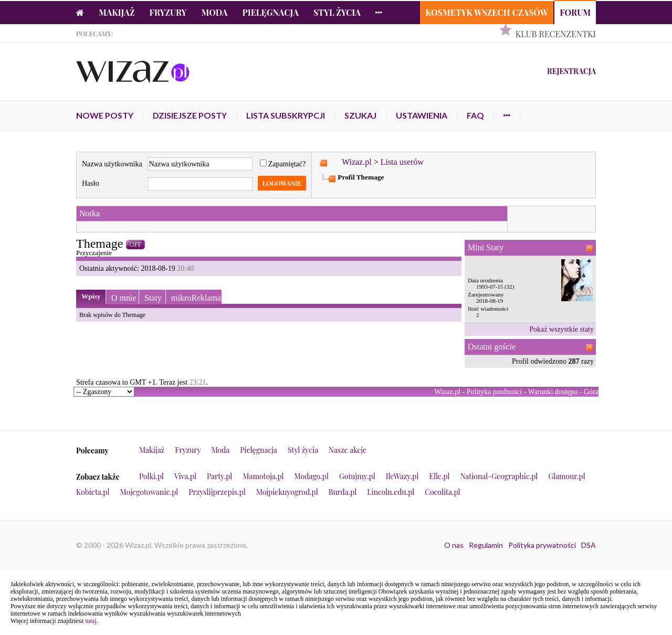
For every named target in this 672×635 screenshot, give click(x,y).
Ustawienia (422, 115)
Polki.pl (151, 476)
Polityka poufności (494, 392)
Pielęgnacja (270, 12)
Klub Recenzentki (556, 34)
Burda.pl (343, 492)
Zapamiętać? (283, 164)
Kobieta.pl (93, 492)
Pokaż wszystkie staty (561, 329)
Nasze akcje (348, 450)
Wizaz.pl (357, 162)
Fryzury (168, 12)
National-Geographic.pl (499, 476)
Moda (215, 12)
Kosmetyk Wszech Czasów (487, 12)
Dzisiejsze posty (190, 115)
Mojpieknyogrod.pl (287, 492)
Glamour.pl (566, 476)
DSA (589, 545)
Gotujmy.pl (357, 476)
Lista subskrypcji (286, 115)
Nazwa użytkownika (112, 164)
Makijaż (117, 12)
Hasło (91, 183)
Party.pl (219, 476)
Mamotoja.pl (263, 476)
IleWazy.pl (402, 476)
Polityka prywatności (542, 545)
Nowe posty (105, 115)
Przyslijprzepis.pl (217, 492)
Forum (575, 12)
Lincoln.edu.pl (391, 492)
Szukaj (360, 115)
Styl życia (337, 12)
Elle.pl (439, 476)
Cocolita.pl (442, 492)
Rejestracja (571, 71)
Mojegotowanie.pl (149, 492)
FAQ (475, 115)
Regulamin (486, 545)
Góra (591, 392)
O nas (454, 545)
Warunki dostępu (553, 392)
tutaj (91, 621)
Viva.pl (185, 476)
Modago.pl (312, 476)
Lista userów (402, 162)
